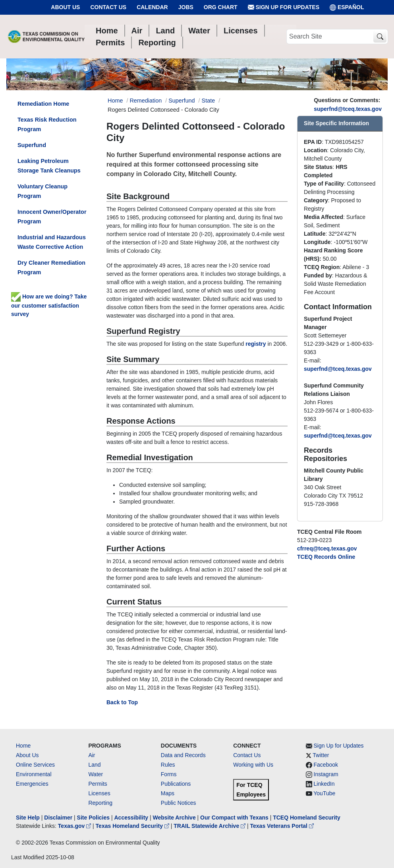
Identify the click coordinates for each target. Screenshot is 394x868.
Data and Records (183, 755)
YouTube (324, 793)
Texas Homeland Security (133, 826)
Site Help (28, 818)
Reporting (100, 803)
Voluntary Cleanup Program (42, 191)
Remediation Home (43, 104)
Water (96, 774)
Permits (98, 784)
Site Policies (93, 818)
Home (23, 746)
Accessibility (132, 818)
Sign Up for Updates (284, 7)
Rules (168, 765)
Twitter (321, 755)
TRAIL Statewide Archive (210, 826)
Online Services (35, 765)
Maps (168, 793)
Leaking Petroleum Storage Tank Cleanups (49, 166)
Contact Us (108, 7)
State (209, 101)
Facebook (326, 765)
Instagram (326, 774)
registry (256, 344)
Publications (176, 784)
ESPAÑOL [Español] (347, 7)
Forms (169, 774)
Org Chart (221, 7)
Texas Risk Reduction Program (47, 124)
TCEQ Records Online (326, 557)
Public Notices (179, 803)
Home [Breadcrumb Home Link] (115, 101)
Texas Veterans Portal (282, 826)
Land (94, 765)
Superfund (182, 101)
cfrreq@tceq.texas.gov (327, 548)
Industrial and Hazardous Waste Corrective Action (52, 242)
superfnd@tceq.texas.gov (348, 109)
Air (92, 755)
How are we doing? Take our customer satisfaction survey (49, 305)
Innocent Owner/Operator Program (52, 217)
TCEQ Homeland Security (307, 818)
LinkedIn (324, 784)
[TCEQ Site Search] (380, 37)
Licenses (99, 793)
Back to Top (122, 702)
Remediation (146, 101)
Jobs (186, 7)
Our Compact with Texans (234, 818)
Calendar (152, 7)
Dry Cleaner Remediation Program (51, 267)
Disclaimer (58, 818)
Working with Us (253, 765)
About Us (65, 7)
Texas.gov (75, 826)
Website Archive (174, 818)
